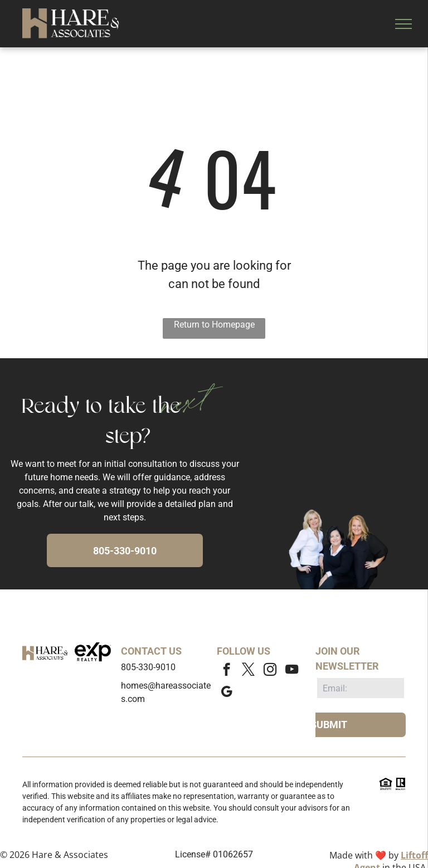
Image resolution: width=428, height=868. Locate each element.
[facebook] (227, 671)
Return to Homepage (214, 325)
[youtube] (292, 671)
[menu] (403, 24)
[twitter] (248, 671)
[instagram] (270, 671)
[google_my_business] (227, 693)
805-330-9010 (148, 667)
